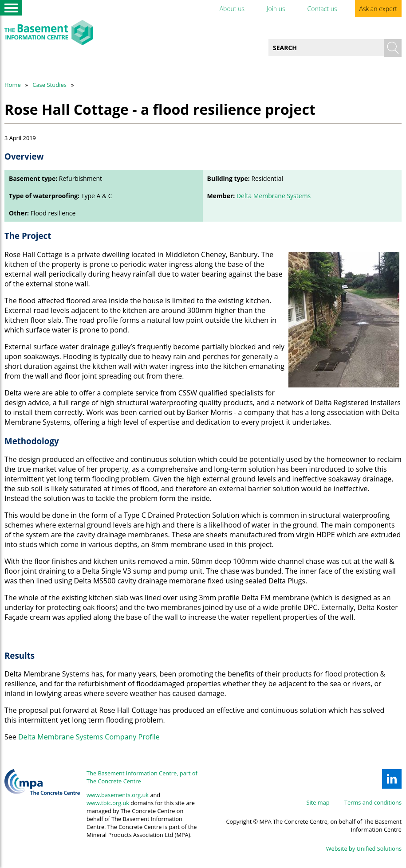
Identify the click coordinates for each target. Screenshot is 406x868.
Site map (318, 802)
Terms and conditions (373, 802)
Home (13, 85)
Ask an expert (378, 9)
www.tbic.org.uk (108, 803)
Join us (276, 9)
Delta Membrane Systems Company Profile (89, 737)
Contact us (322, 9)
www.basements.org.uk (118, 795)
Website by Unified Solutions (364, 848)
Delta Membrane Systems (274, 196)
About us (232, 9)
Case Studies (49, 85)
